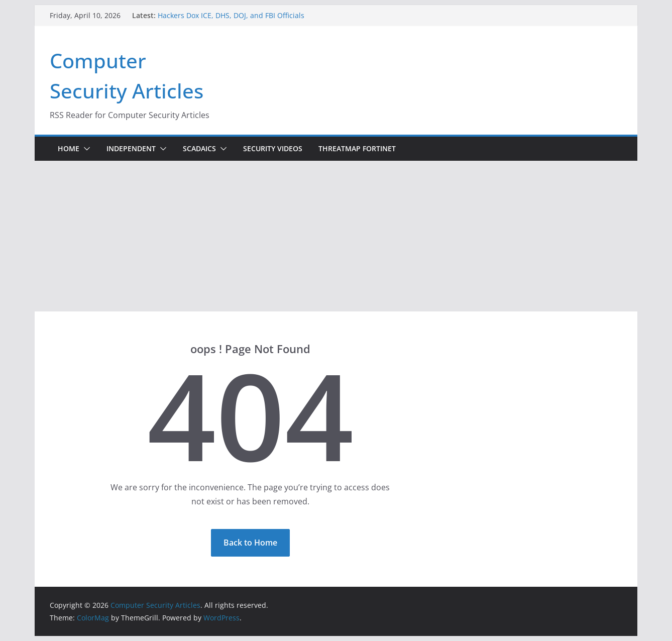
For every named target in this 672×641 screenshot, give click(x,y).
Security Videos (273, 148)
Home (69, 148)
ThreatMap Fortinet (357, 148)
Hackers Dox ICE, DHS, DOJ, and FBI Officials (231, 15)
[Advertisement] (336, 236)
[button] (85, 149)
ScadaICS (199, 148)
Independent (131, 148)
